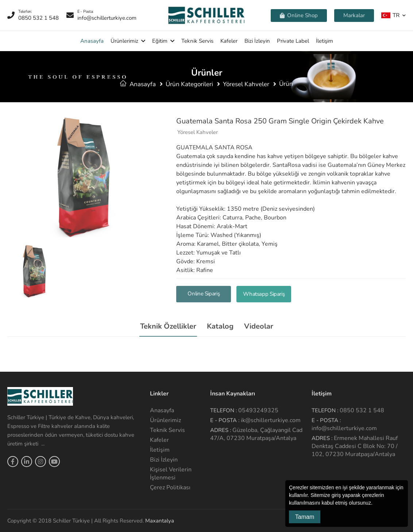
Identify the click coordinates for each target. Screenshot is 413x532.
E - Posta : (225, 420)
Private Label (293, 41)
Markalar (354, 15)
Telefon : (223, 410)
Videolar (259, 326)
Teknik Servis (197, 41)
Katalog (220, 326)
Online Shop (299, 15)
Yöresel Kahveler (246, 84)
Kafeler (229, 41)
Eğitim (160, 41)
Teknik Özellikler (168, 326)
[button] (375, 504)
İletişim (325, 41)
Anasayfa (92, 41)
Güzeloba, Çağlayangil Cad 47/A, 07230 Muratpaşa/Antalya (256, 434)
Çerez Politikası (170, 487)
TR (390, 15)
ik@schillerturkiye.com (271, 420)
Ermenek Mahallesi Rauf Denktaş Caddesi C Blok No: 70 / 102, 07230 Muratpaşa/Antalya (355, 446)
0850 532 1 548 (362, 410)
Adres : (221, 430)
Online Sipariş (204, 294)
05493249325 (258, 410)
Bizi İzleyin (257, 41)
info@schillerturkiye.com (344, 428)
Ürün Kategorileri (189, 84)
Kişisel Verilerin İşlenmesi (171, 474)
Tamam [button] (305, 517)
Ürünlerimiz (124, 41)
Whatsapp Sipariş (264, 294)
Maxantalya (160, 521)
